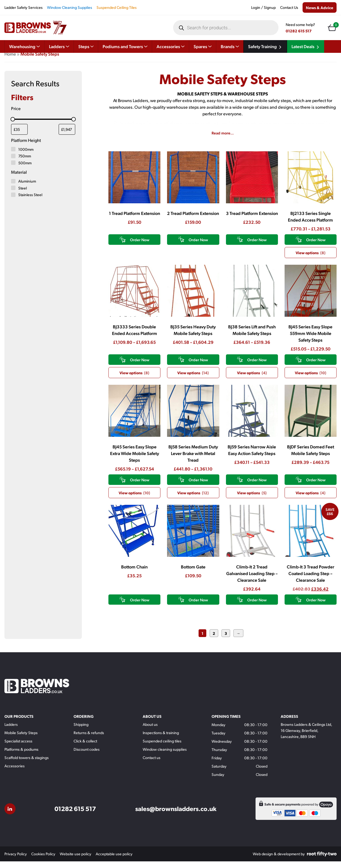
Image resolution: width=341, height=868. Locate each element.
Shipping (81, 731)
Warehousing (24, 46)
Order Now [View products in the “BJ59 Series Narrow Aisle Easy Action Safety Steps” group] (257, 486)
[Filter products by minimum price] (19, 136)
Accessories (170, 46)
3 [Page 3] (226, 640)
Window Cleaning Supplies (70, 7)
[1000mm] (13, 156)
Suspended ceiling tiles (162, 748)
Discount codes (87, 756)
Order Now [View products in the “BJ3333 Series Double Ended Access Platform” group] (140, 366)
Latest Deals (306, 46)
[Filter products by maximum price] (67, 136)
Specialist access (18, 748)
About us (150, 731)
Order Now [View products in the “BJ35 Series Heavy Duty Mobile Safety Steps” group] (198, 366)
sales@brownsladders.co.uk (176, 815)
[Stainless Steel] (13, 201)
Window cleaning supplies (165, 756)
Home (10, 60)
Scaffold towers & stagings (27, 764)
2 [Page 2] (214, 640)
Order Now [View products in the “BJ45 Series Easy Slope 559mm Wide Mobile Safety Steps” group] (316, 366)
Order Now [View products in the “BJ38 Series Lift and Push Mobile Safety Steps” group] (257, 366)
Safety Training (265, 46)
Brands (230, 46)
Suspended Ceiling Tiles (117, 7)
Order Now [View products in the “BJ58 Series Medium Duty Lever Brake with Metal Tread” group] (198, 486)
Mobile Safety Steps (21, 739)
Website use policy (76, 860)
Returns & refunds (89, 739)
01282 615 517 (299, 31)
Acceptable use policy (114, 860)
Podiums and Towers (125, 46)
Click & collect (85, 748)
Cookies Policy (43, 860)
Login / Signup (263, 7)
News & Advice (320, 7)
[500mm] (13, 169)
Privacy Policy (16, 860)
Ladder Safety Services (24, 7)
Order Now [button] (140, 246)
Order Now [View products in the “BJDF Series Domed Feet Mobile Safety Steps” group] (316, 486)
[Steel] (13, 194)
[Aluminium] (13, 188)
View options (311, 259)
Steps (86, 46)
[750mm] (13, 163)
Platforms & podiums (21, 756)
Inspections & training (161, 739)
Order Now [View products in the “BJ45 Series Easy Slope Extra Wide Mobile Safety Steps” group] (140, 486)
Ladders (59, 46)
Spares (203, 46)
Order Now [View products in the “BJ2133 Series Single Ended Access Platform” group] (316, 246)
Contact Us (289, 7)
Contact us (152, 764)
